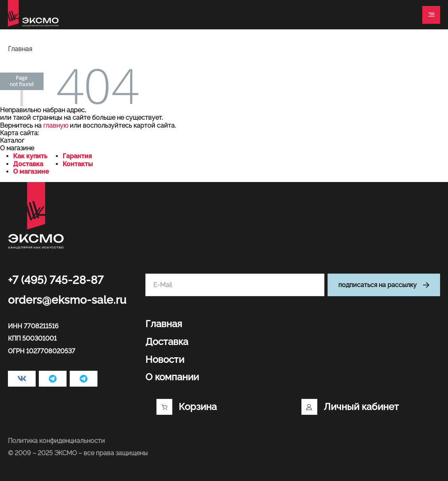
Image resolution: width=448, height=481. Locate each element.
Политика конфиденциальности (56, 441)
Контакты (78, 164)
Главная (164, 324)
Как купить (30, 156)
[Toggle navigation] (431, 15)
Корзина (187, 407)
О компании (172, 377)
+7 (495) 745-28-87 (56, 280)
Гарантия (77, 156)
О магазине (31, 172)
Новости (165, 360)
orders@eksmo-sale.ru (67, 300)
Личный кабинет (350, 407)
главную (56, 126)
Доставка (28, 164)
